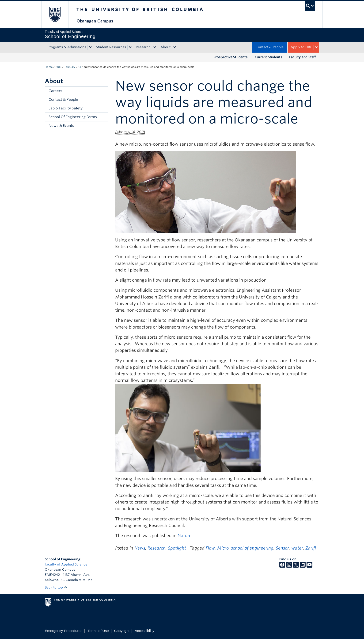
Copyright (122, 631)
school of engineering (252, 548)
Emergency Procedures (64, 631)
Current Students (269, 57)
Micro (223, 548)
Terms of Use (98, 631)
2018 (59, 67)
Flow (210, 548)
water (297, 548)
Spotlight (177, 548)
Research (143, 47)
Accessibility (145, 631)
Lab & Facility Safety (66, 108)
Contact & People (270, 47)
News (140, 548)
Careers (55, 91)
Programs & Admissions (67, 47)
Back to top (56, 587)
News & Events (61, 126)
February (70, 67)
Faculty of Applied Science (66, 564)
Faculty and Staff (302, 57)
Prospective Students (231, 57)
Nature (184, 536)
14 (80, 67)
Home (49, 67)
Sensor (282, 548)
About (165, 47)
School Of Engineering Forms (73, 117)
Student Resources (111, 47)
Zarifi (311, 548)
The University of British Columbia (55, 14)
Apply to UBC (301, 47)
